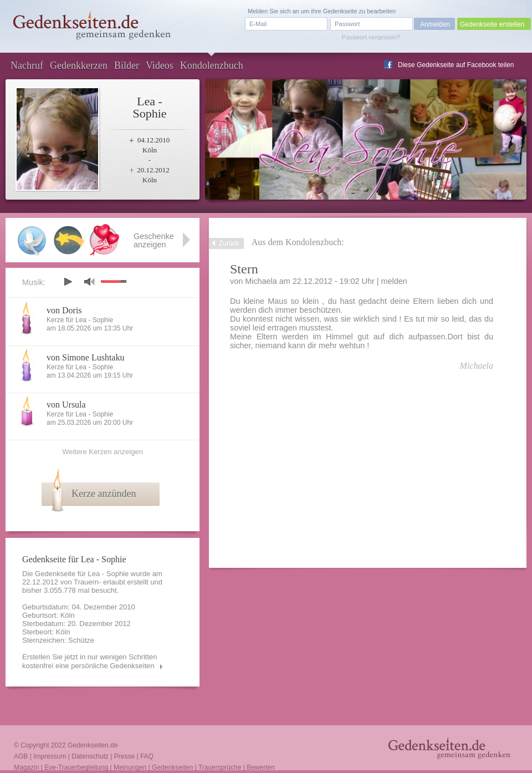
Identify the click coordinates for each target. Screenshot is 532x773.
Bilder (127, 65)
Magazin (26, 767)
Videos (160, 65)
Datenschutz (90, 756)
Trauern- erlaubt (99, 582)
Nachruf (27, 65)
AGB (21, 756)
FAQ (147, 756)
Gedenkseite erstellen (492, 24)
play (68, 282)
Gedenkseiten (172, 767)
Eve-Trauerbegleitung (76, 767)
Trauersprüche (220, 767)
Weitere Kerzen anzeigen (103, 452)
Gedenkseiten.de (93, 745)
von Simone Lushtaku (85, 357)
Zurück (229, 243)
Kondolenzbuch (212, 65)
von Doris (64, 310)
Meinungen (130, 767)
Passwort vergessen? (371, 37)
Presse (124, 756)
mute (89, 281)
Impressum (50, 756)
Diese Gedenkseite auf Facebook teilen (456, 65)
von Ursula (66, 405)
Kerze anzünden (104, 494)
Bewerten (261, 767)
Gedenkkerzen (79, 65)
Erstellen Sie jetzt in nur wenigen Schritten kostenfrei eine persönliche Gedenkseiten (90, 661)
